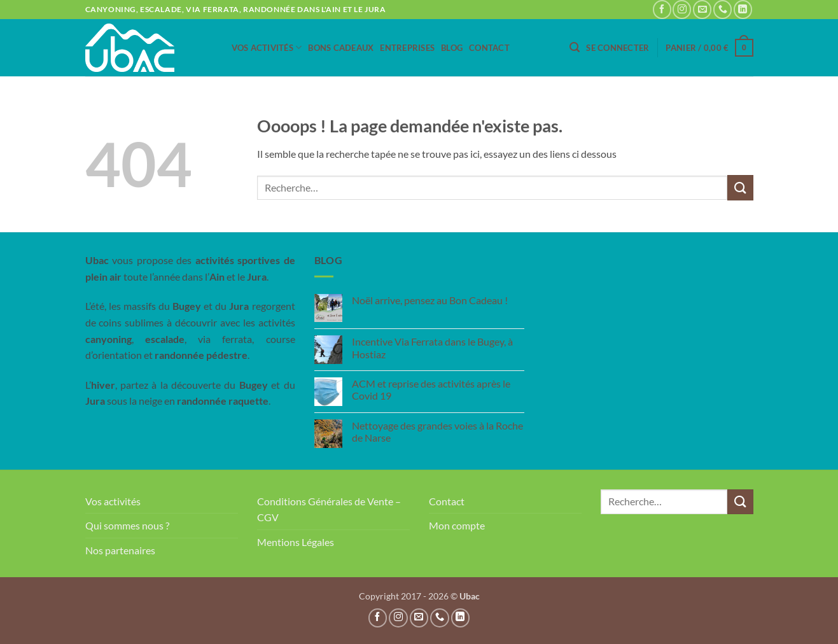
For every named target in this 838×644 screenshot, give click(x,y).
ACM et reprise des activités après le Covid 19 (431, 389)
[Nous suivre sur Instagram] (682, 9)
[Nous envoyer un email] (702, 9)
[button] (575, 47)
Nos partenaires (120, 550)
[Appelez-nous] (723, 9)
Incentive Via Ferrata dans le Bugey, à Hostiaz (432, 347)
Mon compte (457, 525)
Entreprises (407, 48)
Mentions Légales (296, 542)
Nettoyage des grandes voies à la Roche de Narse (437, 431)
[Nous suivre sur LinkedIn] (743, 9)
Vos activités (267, 47)
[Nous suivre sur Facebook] (662, 9)
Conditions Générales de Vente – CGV (329, 509)
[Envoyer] (740, 187)
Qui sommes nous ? (127, 525)
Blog (452, 48)
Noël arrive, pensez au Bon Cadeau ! (430, 300)
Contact (489, 48)
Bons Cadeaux (341, 48)
